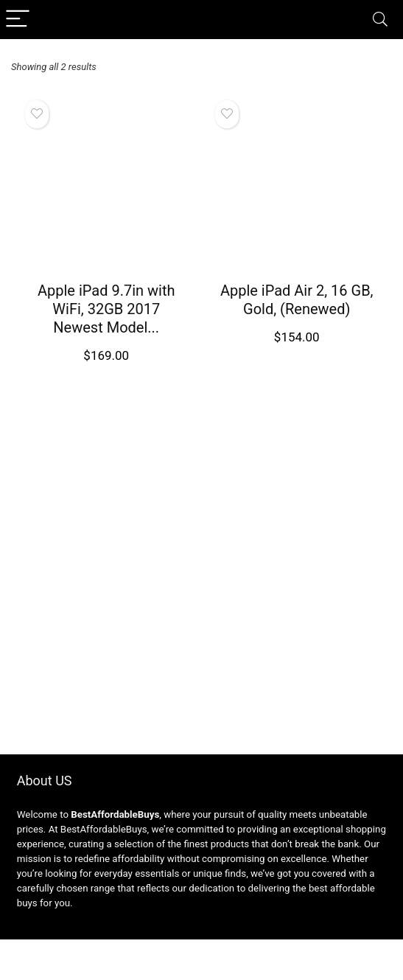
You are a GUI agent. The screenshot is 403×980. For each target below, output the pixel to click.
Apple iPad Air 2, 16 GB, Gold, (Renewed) (297, 300)
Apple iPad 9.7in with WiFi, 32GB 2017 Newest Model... (106, 309)
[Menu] (18, 20)
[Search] (380, 20)
